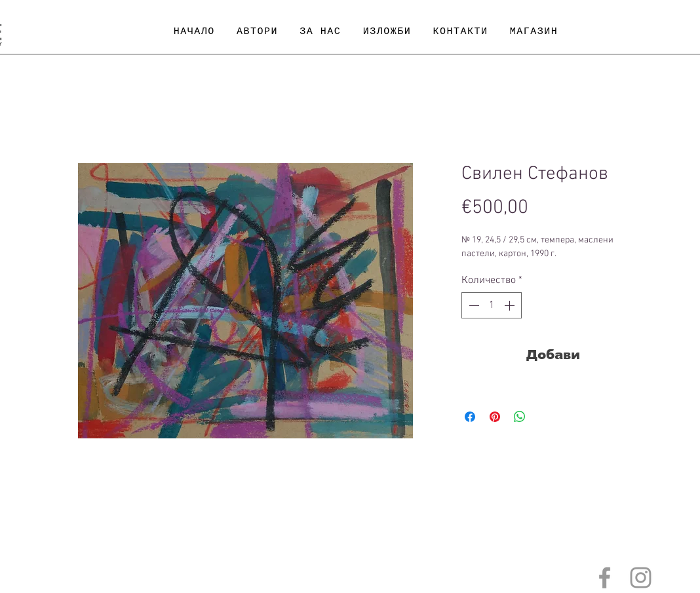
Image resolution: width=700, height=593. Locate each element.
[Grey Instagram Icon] (641, 578)
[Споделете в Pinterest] (495, 417)
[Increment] (511, 305)
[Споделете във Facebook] (470, 417)
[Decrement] (473, 305)
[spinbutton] (492, 305)
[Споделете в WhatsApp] (520, 417)
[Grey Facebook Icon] (605, 578)
